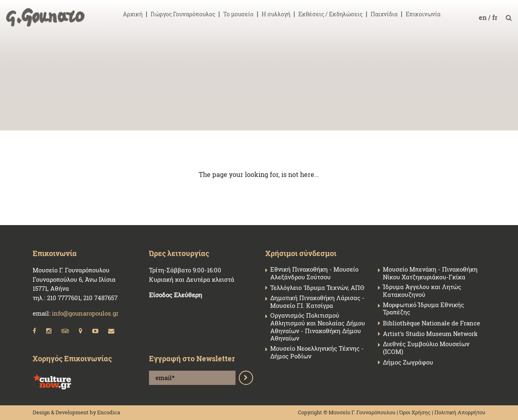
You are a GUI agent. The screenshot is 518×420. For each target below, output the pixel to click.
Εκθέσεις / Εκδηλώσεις (330, 14)
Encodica (109, 412)
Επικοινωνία (423, 14)
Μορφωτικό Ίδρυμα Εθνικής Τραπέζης (424, 309)
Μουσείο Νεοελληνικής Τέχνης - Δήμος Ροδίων (317, 352)
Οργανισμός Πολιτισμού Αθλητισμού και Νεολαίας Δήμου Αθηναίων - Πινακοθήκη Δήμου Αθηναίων (318, 327)
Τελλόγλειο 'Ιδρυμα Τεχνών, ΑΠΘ (317, 288)
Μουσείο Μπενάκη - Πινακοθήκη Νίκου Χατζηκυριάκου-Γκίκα (430, 273)
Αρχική (133, 14)
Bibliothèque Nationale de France (431, 323)
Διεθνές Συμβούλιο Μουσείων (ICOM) (426, 348)
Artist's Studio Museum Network (430, 334)
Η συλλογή (276, 14)
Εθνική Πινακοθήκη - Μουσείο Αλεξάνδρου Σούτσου (314, 273)
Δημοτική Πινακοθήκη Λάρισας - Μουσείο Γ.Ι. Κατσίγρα (317, 302)
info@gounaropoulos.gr (85, 313)
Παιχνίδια (384, 14)
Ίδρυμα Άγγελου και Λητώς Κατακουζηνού (422, 291)
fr (496, 17)
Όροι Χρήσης (415, 412)
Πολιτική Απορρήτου (460, 412)
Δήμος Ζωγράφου (408, 362)
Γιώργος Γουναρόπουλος (183, 14)
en (484, 17)
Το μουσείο (238, 14)
